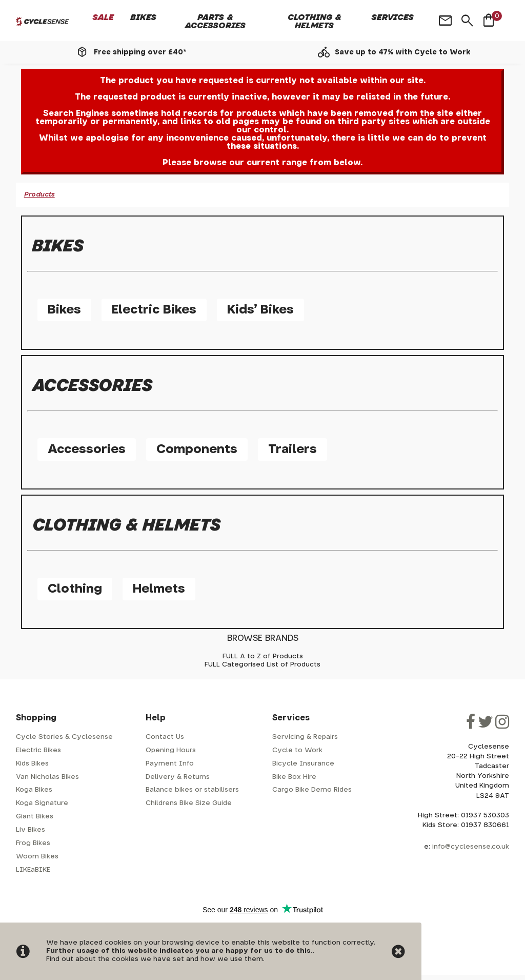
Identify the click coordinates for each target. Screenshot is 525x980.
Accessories (87, 449)
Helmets (159, 589)
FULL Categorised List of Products (262, 665)
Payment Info (170, 764)
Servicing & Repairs (305, 737)
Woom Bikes (37, 857)
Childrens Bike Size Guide (189, 803)
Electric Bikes (154, 310)
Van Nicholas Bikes (47, 777)
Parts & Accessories (215, 22)
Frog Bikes (33, 843)
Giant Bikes (35, 817)
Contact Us (165, 737)
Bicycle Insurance (303, 764)
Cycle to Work (297, 750)
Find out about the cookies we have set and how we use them (155, 959)
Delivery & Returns (178, 777)
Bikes (143, 17)
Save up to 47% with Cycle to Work (403, 52)
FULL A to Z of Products (263, 656)
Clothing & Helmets (315, 22)
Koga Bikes (34, 790)
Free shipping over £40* (140, 52)
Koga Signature (42, 803)
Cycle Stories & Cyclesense (64, 737)
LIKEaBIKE (33, 870)
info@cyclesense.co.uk (471, 847)
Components (197, 449)
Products (39, 195)
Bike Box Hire (294, 777)
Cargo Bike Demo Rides (312, 790)
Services (393, 17)
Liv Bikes (31, 830)
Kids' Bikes (260, 310)
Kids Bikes (32, 764)
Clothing (75, 589)
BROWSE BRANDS (263, 638)
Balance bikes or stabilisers (192, 790)
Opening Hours (171, 750)
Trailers (292, 449)
